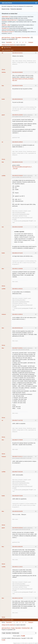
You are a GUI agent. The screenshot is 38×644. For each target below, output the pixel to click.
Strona (3, 70)
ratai (3, 227)
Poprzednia (9, 42)
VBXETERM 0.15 (6, 17)
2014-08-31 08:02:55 (17, 547)
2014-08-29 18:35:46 (17, 528)
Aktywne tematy (6, 9)
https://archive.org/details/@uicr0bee (21, 214)
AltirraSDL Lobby (6, 25)
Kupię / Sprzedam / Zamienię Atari (21, 38)
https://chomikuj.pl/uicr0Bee (19, 213)
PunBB (23, 636)
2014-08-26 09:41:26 (17, 328)
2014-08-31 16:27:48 (17, 598)
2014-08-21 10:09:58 (17, 269)
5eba (3, 86)
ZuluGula (4, 72)
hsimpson (4, 314)
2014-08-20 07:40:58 (17, 86)
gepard (3, 115)
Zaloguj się (4, 45)
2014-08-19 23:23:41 (17, 53)
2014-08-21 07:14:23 (17, 253)
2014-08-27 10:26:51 (17, 348)
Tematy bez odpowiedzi (16, 9)
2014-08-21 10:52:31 (17, 289)
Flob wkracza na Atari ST (8, 32)
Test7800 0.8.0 (5, 28)
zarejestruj (12, 45)
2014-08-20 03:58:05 (17, 72)
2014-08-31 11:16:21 (17, 567)
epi (2, 53)
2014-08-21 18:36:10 (17, 314)
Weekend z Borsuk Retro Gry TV (10, 20)
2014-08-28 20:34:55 (17, 511)
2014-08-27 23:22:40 (17, 472)
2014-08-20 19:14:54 (17, 162)
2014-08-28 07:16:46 (17, 496)
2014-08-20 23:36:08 (17, 176)
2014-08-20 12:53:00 (17, 115)
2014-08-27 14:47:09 (17, 420)
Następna (31, 42)
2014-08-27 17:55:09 (17, 440)
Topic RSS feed (7, 48)
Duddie (3, 99)
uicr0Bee (4, 176)
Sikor (3, 269)
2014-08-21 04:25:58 (17, 227)
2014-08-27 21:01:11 (17, 457)
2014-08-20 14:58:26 (17, 142)
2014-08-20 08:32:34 (17, 99)
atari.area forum (7, 3)
